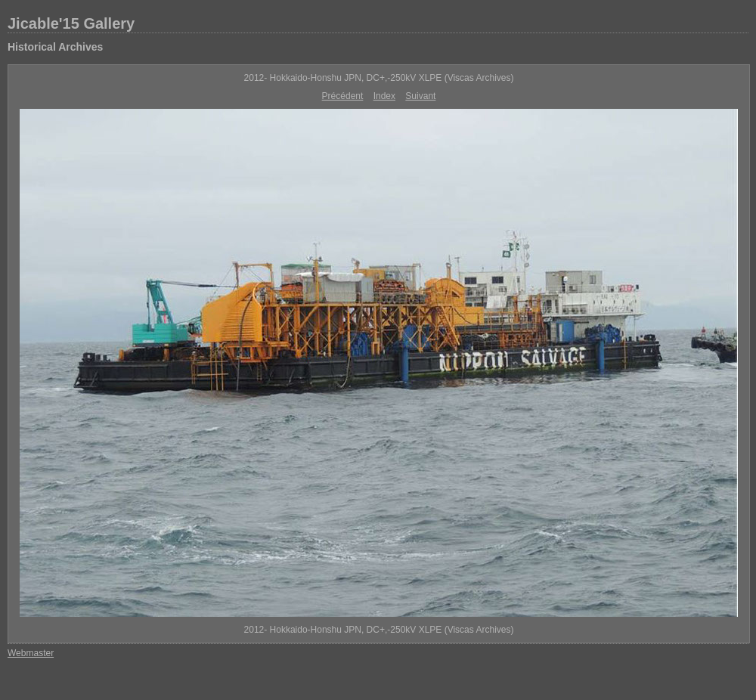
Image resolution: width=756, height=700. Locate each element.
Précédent (343, 96)
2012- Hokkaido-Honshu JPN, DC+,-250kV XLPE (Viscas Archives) (379, 78)
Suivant (420, 96)
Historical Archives (55, 47)
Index (384, 96)
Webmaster (31, 653)
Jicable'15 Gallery (71, 23)
